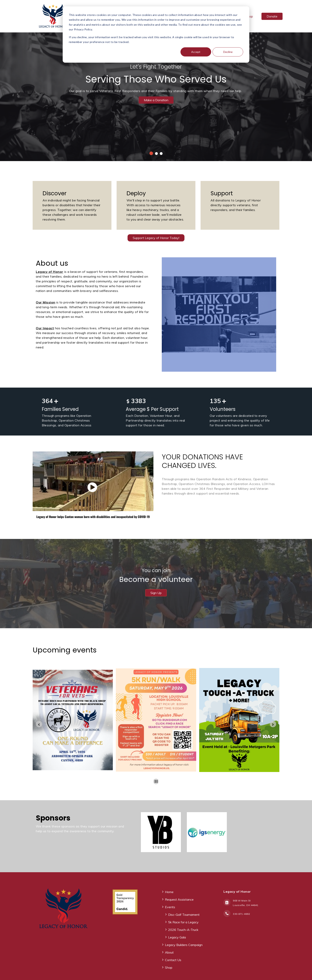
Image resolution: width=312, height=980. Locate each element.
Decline (228, 52)
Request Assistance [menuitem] (179, 899)
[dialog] (156, 35)
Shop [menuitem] (169, 967)
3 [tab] (161, 154)
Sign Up (156, 593)
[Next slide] (273, 724)
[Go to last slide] (39, 724)
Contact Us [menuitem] (173, 960)
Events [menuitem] (170, 907)
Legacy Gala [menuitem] (177, 937)
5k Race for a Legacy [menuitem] (183, 922)
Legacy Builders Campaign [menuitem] (184, 945)
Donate (272, 16)
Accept (196, 52)
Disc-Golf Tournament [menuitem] (184, 915)
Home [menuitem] (169, 892)
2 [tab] (156, 154)
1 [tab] (151, 153)
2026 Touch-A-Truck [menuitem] (183, 930)
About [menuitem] (169, 952)
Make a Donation (156, 100)
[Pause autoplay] (156, 781)
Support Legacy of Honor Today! (156, 238)
